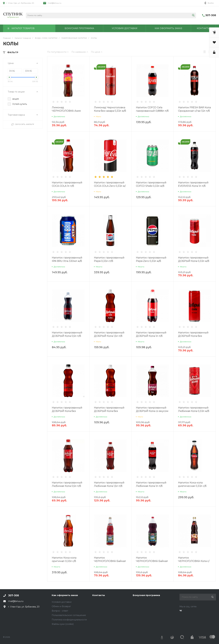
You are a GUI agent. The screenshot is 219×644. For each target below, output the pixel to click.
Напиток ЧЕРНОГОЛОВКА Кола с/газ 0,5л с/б (194, 561)
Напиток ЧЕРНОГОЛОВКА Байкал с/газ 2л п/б (152, 561)
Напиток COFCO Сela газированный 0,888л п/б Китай (152, 111)
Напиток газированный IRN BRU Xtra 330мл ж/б (67, 259)
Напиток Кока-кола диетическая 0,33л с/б (192, 484)
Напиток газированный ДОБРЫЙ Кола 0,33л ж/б (194, 259)
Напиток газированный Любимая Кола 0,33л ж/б (194, 409)
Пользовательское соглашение (69, 615)
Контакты (99, 595)
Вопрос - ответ (60, 611)
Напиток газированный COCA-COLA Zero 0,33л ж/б (110, 186)
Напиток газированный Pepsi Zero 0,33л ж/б (151, 259)
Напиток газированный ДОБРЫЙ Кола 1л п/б (151, 334)
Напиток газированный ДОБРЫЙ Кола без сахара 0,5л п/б (67, 411)
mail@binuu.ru (54, 3)
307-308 (211, 15)
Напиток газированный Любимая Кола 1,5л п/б (109, 484)
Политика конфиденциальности (69, 620)
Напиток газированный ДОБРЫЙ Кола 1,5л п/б (109, 334)
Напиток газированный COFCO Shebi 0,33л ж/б (151, 184)
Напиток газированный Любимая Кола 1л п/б (151, 484)
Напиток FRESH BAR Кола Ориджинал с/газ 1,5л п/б (194, 109)
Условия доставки (62, 602)
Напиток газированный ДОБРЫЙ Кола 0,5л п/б (67, 334)
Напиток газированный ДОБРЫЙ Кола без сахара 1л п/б (109, 411)
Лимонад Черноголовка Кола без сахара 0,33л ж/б (110, 109)
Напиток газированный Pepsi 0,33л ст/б (109, 259)
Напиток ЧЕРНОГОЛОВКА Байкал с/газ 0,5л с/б (110, 561)
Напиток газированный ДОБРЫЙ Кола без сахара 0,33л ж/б (193, 336)
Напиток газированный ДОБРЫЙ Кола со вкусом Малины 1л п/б (152, 411)
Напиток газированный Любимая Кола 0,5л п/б (67, 484)
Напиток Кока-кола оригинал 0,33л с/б (64, 559)
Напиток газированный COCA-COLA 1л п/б (67, 184)
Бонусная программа (146, 595)
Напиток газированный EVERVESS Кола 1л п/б (193, 184)
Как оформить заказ (65, 595)
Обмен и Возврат (61, 606)
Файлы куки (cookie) (63, 624)
